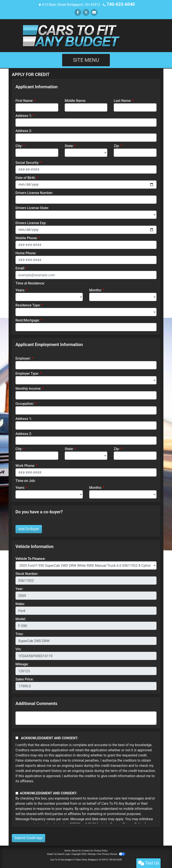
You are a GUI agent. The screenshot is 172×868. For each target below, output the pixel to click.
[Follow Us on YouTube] (94, 12)
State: (69, 145)
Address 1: (24, 115)
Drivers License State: (32, 207)
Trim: (19, 634)
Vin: (18, 649)
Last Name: (123, 100)
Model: (21, 619)
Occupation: (25, 403)
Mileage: (22, 664)
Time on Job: (25, 480)
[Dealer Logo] (86, 35)
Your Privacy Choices (111, 854)
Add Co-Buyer (29, 529)
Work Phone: (25, 465)
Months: (96, 290)
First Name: (24, 100)
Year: (19, 588)
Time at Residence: (30, 283)
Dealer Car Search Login (59, 854)
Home (67, 850)
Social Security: (27, 162)
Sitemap (92, 854)
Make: (20, 603)
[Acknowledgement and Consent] (17, 737)
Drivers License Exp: (31, 223)
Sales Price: (25, 679)
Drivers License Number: (34, 192)
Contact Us (87, 850)
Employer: (23, 358)
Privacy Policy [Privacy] (101, 850)
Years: (20, 290)
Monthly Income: (28, 388)
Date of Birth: (26, 177)
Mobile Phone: (27, 238)
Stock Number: (27, 573)
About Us (76, 850)
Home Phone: (26, 253)
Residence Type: (28, 305)
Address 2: (24, 130)
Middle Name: (75, 100)
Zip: (117, 145)
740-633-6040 (121, 4)
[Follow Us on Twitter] (86, 12)
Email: (20, 268)
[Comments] (86, 718)
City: (19, 145)
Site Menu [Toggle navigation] (86, 60)
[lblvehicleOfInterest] (86, 565)
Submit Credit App (28, 838)
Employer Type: (27, 373)
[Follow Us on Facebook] (78, 12)
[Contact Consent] (17, 793)
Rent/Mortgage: (28, 320)
